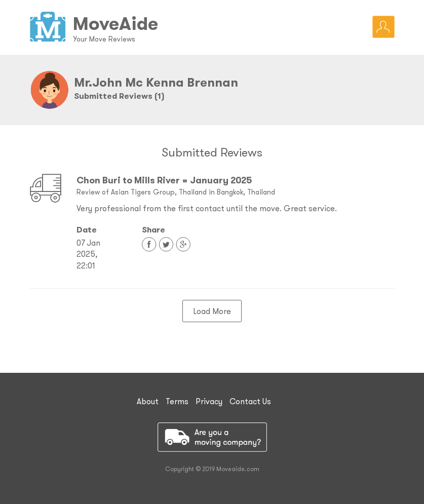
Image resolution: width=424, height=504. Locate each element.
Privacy (209, 401)
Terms (177, 401)
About (148, 401)
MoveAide (115, 23)
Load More (212, 311)
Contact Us (250, 401)
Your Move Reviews (104, 39)
